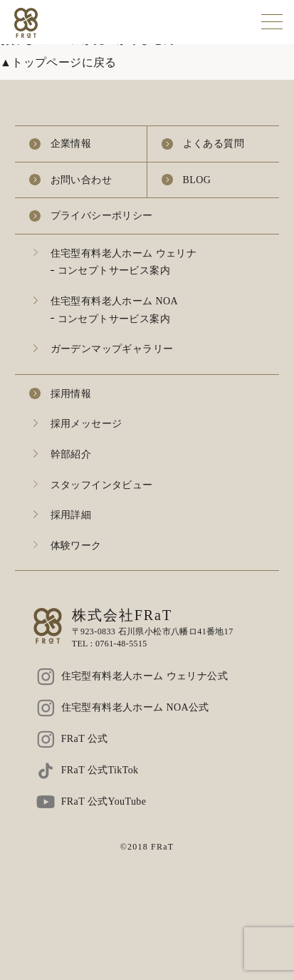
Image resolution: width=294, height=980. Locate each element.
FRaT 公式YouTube (104, 801)
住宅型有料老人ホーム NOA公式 (135, 707)
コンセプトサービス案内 (114, 270)
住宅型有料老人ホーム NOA (114, 301)
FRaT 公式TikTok (100, 770)
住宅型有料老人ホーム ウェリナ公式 (145, 676)
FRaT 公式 (85, 739)
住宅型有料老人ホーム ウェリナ (124, 253)
